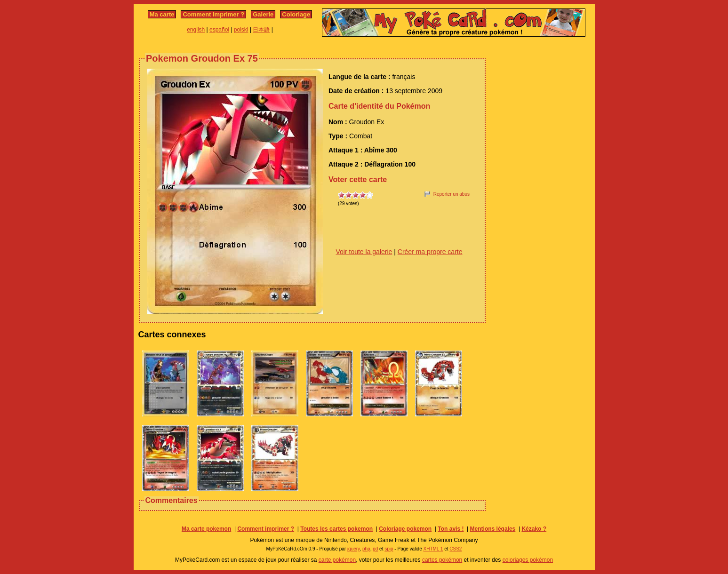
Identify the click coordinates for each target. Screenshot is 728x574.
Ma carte (162, 14)
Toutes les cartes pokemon (336, 529)
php (366, 549)
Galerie (263, 14)
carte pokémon (337, 560)
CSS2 (456, 549)
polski (241, 30)
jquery (354, 549)
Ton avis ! (451, 529)
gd (375, 549)
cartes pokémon (442, 560)
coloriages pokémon (528, 560)
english (196, 30)
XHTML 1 (433, 549)
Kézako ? (534, 529)
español (219, 30)
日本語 (261, 30)
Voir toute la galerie (364, 252)
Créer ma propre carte (430, 252)
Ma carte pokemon (206, 529)
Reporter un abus (452, 194)
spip (389, 549)
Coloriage (296, 14)
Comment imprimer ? (213, 14)
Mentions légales (493, 529)
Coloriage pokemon (405, 529)
